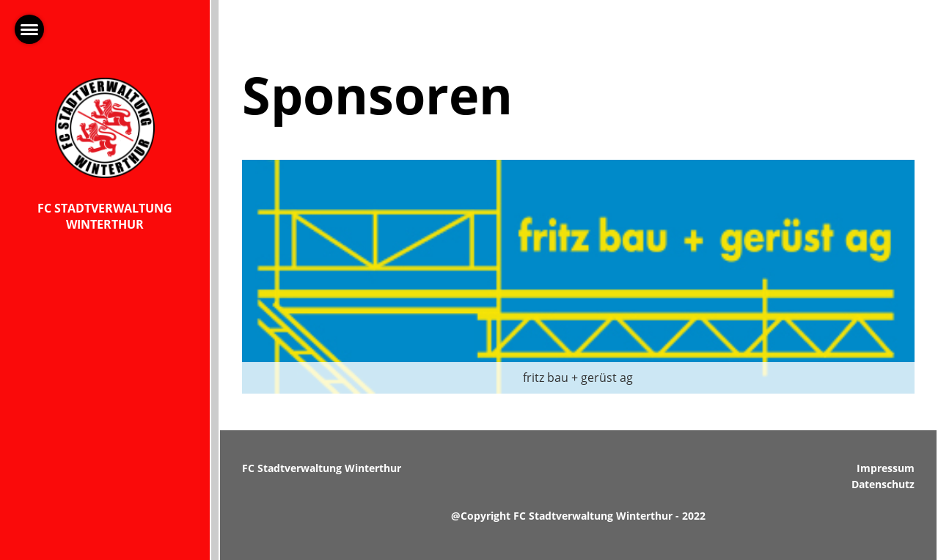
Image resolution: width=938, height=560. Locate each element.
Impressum (886, 468)
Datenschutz (883, 484)
